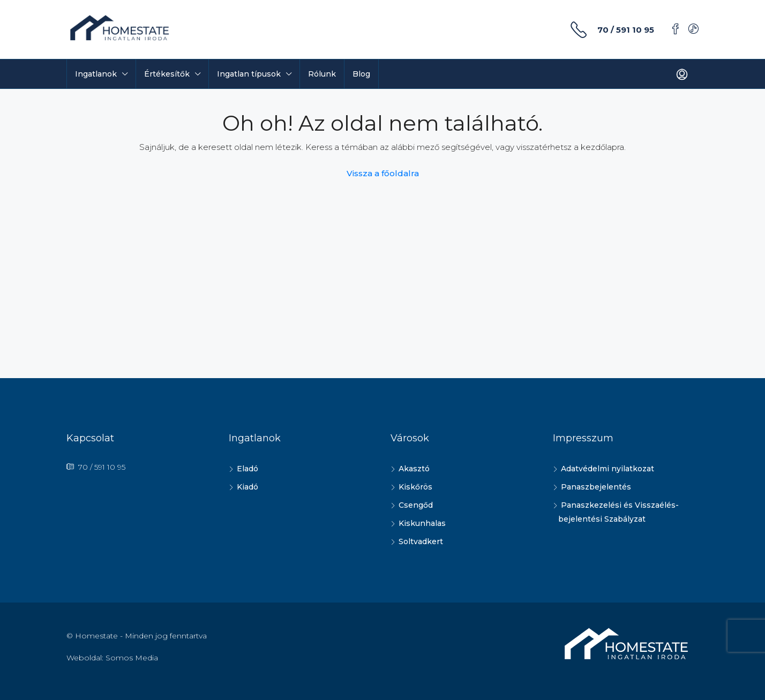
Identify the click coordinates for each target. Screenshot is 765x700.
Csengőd (416, 505)
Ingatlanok (96, 74)
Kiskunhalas (422, 523)
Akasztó (414, 469)
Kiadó (247, 487)
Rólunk (322, 74)
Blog (361, 74)
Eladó (247, 469)
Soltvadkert (421, 541)
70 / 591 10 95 (626, 30)
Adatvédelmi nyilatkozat (607, 469)
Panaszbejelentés (596, 487)
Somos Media (132, 658)
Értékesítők (167, 74)
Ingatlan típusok (249, 74)
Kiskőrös (415, 487)
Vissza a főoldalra (383, 173)
